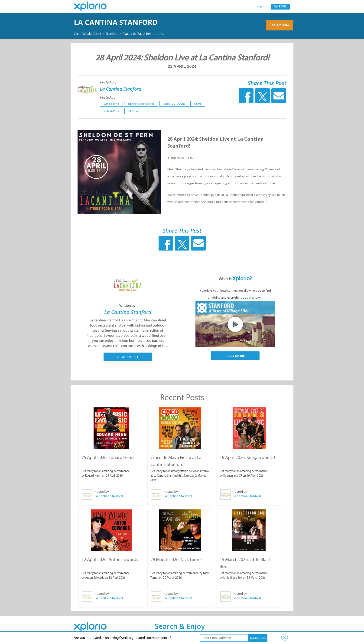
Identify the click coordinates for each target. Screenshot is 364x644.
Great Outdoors (174, 104)
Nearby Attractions (141, 104)
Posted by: (108, 82)
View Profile (128, 357)
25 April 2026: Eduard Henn (107, 457)
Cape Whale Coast (90, 33)
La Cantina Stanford (129, 22)
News (198, 104)
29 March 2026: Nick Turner (176, 559)
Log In (261, 6)
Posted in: (107, 97)
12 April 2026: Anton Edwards (110, 559)
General (134, 111)
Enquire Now (278, 27)
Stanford (117, 33)
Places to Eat (140, 33)
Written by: (128, 305)
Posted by (102, 491)
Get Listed (281, 6)
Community (111, 111)
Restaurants (165, 33)
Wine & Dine (111, 104)
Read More (235, 356)
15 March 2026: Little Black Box (249, 559)
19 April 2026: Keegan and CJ (247, 457)
